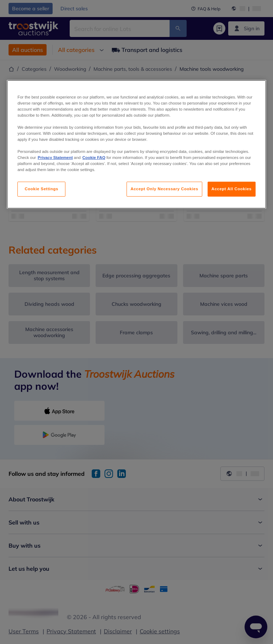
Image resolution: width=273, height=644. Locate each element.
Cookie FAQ (94, 158)
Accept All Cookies (232, 189)
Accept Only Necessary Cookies (164, 189)
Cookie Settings (41, 189)
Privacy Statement (55, 158)
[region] (136, 144)
